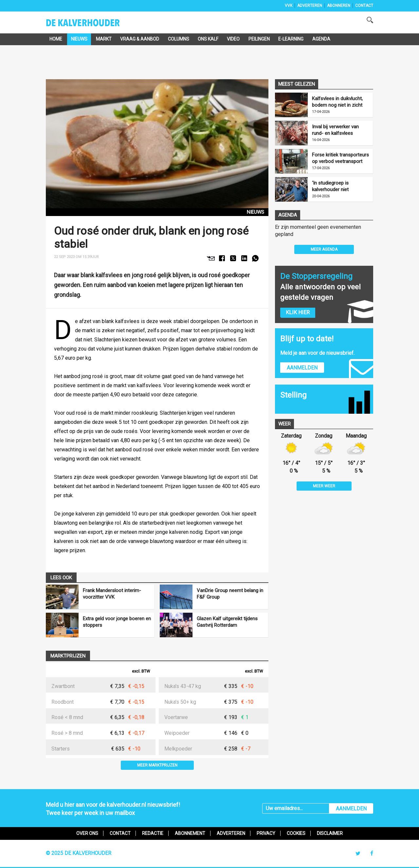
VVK (289, 6)
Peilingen (259, 39)
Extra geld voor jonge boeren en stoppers (117, 622)
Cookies (296, 833)
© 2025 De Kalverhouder (79, 853)
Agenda (321, 39)
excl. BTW (141, 671)
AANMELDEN (351, 809)
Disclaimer (330, 833)
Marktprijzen (68, 656)
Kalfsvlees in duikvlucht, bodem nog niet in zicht (337, 102)
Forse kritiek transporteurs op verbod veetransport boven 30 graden (340, 158)
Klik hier (298, 312)
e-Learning (291, 39)
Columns (179, 39)
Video (233, 39)
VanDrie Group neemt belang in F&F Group (230, 594)
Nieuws (79, 39)
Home (56, 39)
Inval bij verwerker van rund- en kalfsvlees (335, 130)
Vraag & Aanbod (140, 39)
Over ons (87, 833)
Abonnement (190, 833)
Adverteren (310, 6)
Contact (364, 6)
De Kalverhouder (91, 25)
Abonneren (339, 6)
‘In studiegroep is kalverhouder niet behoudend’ (330, 186)
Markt (104, 39)
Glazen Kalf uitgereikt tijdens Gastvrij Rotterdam (227, 622)
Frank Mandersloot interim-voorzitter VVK (112, 594)
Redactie (153, 833)
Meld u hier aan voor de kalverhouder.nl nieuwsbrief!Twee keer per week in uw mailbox (113, 809)
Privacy (266, 833)
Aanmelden (302, 368)
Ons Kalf (208, 39)
